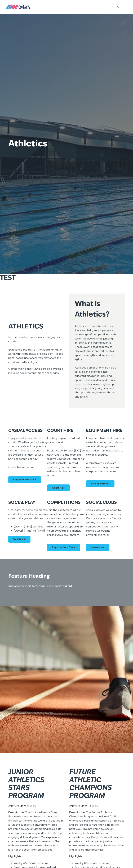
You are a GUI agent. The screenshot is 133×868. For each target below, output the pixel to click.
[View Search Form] (118, 7)
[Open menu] (126, 7)
